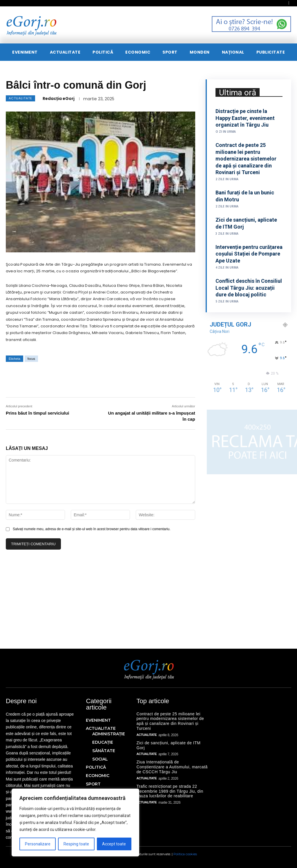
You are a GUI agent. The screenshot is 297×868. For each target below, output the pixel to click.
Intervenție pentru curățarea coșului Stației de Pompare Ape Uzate (249, 254)
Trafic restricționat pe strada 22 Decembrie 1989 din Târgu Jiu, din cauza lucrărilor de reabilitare (170, 791)
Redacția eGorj (59, 99)
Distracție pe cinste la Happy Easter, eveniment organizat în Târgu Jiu (245, 118)
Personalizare (38, 844)
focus (31, 359)
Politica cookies (185, 854)
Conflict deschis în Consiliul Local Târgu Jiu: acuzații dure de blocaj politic (249, 288)
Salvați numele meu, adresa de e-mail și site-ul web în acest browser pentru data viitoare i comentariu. (92, 529)
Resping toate (76, 844)
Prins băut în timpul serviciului (37, 413)
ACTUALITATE (20, 98)
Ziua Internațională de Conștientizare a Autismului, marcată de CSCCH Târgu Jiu (172, 767)
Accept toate (114, 844)
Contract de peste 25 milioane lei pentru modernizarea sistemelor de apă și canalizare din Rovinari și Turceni (246, 159)
